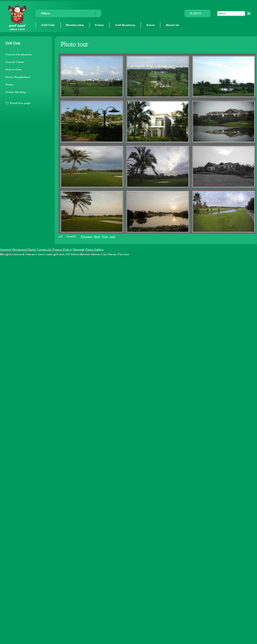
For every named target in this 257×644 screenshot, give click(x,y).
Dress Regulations (18, 77)
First (105, 236)
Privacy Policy (61, 249)
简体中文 (196, 13)
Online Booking (16, 92)
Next (97, 236)
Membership (75, 25)
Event (151, 25)
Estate (100, 25)
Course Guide (15, 62)
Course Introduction (19, 54)
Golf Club (48, 25)
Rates (9, 85)
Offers (46, 13)
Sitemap (78, 249)
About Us (172, 25)
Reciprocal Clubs (24, 249)
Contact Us (44, 249)
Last (112, 236)
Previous (87, 236)
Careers (5, 249)
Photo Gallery (95, 249)
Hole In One (13, 69)
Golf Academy (125, 25)
